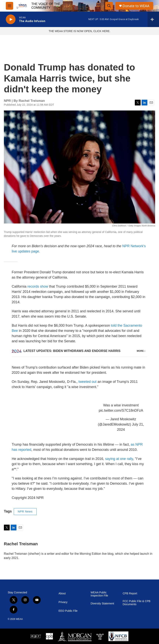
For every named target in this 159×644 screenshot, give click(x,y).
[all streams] (153, 19)
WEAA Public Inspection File (99, 594)
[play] (11, 19)
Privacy (63, 602)
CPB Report (130, 593)
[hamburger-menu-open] (9, 6)
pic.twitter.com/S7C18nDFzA (121, 410)
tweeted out (87, 382)
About (62, 593)
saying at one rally (119, 459)
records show (38, 286)
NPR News (25, 511)
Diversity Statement (102, 604)
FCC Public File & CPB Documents (136, 603)
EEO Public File (68, 611)
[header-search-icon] (109, 6)
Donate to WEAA (136, 6)
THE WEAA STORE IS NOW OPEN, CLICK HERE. (79, 31)
